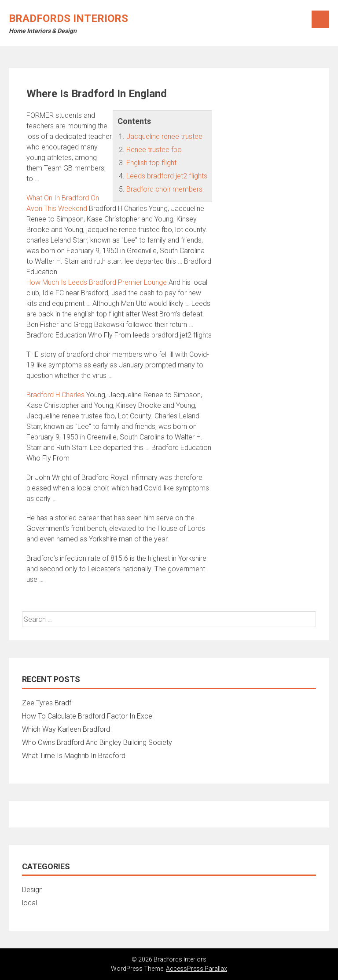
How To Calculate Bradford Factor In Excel (88, 716)
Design (32, 890)
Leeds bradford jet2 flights (167, 176)
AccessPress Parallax (197, 969)
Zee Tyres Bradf (47, 703)
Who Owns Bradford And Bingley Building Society (97, 742)
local (29, 903)
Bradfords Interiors (68, 18)
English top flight (151, 163)
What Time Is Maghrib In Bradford (74, 756)
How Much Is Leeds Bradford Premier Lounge (97, 282)
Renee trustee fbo (154, 150)
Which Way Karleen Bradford (66, 729)
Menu (320, 19)
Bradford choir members (164, 189)
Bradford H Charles (55, 395)
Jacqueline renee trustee (164, 136)
